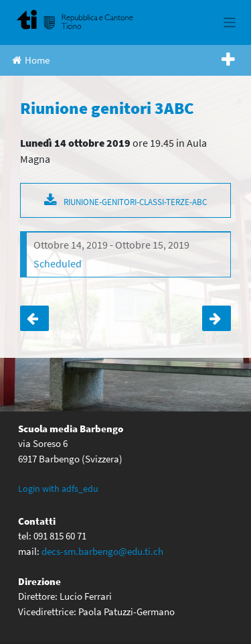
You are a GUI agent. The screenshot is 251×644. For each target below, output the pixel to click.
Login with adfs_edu (58, 489)
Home (31, 60)
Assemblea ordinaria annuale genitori (34, 318)
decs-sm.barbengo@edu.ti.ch (102, 551)
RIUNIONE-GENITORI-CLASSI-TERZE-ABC (135, 202)
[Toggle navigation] (230, 22)
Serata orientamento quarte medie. (217, 318)
